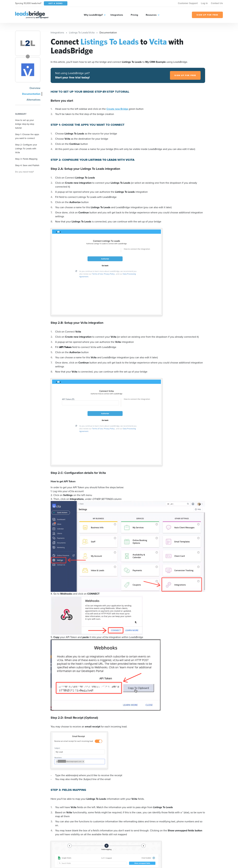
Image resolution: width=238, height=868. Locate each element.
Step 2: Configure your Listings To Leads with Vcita (26, 148)
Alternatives (33, 100)
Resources (151, 15)
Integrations (117, 15)
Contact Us (217, 3)
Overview (35, 88)
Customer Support (188, 3)
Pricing (134, 15)
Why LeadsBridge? (93, 15)
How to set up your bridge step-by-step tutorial (25, 124)
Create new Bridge (118, 109)
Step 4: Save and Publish (27, 165)
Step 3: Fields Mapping (26, 159)
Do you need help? (24, 172)
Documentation (31, 94)
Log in (204, 3)
